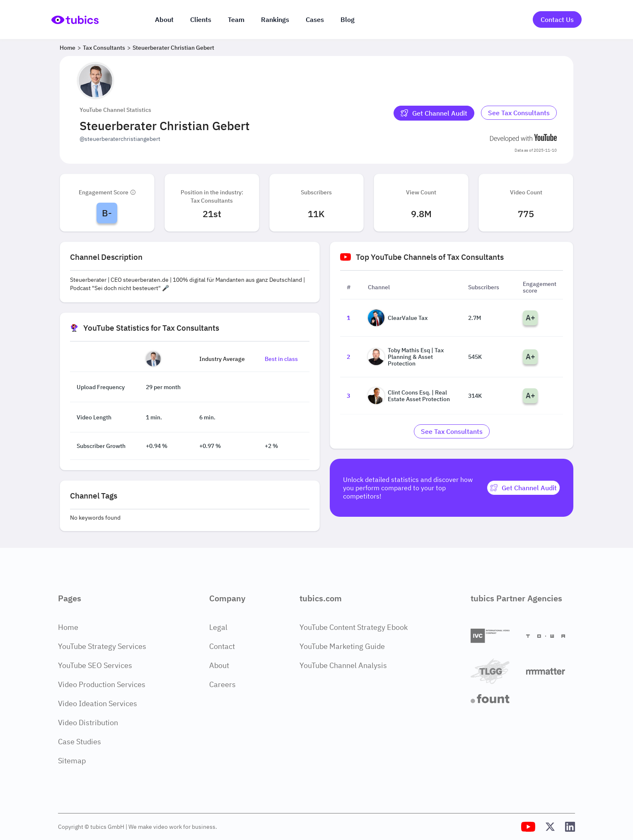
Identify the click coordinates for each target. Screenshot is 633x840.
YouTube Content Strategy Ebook (354, 627)
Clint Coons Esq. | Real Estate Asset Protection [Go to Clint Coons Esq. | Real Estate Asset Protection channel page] (409, 396)
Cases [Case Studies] (315, 19)
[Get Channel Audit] (434, 113)
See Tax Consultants (519, 113)
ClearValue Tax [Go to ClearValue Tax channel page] (398, 318)
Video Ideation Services (98, 703)
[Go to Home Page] (75, 20)
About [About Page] (219, 665)
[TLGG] (495, 671)
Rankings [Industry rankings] (275, 19)
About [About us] (164, 19)
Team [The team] (236, 19)
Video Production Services (102, 684)
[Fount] (495, 699)
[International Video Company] (495, 636)
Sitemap (72, 761)
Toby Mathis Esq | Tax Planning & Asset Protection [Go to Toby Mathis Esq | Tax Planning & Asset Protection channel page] (406, 357)
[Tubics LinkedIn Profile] (570, 827)
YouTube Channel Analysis (343, 665)
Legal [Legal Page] (218, 627)
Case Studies (80, 742)
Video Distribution (88, 723)
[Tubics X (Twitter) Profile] (550, 827)
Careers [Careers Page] (222, 684)
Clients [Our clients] (201, 19)
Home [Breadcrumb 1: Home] (68, 48)
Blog (348, 19)
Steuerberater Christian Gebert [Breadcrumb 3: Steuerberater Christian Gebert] (173, 48)
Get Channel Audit (434, 113)
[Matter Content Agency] (551, 671)
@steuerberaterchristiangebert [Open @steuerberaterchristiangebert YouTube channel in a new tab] (120, 139)
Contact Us (557, 19)
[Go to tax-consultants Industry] (519, 113)
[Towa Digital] (551, 636)
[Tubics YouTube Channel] (528, 827)
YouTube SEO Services (95, 665)
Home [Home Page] (68, 627)
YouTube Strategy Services (102, 646)
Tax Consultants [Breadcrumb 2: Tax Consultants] (104, 48)
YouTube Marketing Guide (342, 646)
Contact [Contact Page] (222, 646)
